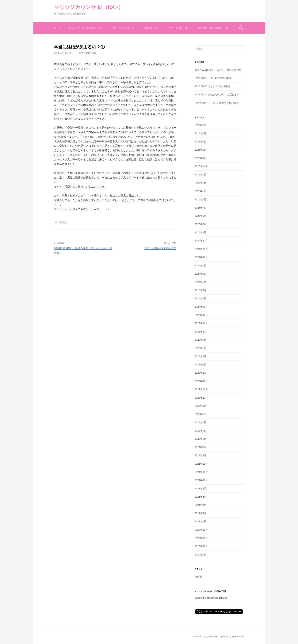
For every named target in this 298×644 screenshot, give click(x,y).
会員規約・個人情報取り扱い (214, 28)
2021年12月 (201, 464)
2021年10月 (201, 480)
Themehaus (238, 637)
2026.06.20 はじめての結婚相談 (213, 78)
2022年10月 (201, 398)
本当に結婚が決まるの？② (160, 248)
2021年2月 (201, 521)
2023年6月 (201, 348)
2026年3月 (201, 150)
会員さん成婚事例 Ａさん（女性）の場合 (218, 70)
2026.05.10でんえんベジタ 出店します (217, 95)
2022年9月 (201, 406)
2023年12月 (201, 315)
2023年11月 (201, 323)
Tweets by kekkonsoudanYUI (211, 598)
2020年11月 (201, 538)
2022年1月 (201, 455)
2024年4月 (201, 298)
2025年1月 (201, 232)
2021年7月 (201, 489)
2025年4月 (201, 208)
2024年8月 (201, 274)
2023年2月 (201, 373)
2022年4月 (201, 431)
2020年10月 (201, 546)
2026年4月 (201, 142)
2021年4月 (201, 505)
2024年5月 (201, 290)
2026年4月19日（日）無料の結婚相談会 (217, 103)
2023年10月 (201, 332)
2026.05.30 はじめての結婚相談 (212, 86)
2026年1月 (201, 158)
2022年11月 (201, 389)
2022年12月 (201, 381)
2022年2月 (201, 447)
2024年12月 (201, 241)
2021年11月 (201, 472)
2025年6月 (201, 191)
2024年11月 (201, 249)
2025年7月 (201, 183)
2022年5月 (201, 422)
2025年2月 (201, 224)
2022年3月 (201, 439)
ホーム (58, 28)
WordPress (212, 637)
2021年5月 (201, 497)
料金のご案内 (152, 28)
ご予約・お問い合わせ (178, 28)
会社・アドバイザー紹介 (124, 28)
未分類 (63, 222)
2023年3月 (201, 365)
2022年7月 (201, 414)
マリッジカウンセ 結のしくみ (86, 28)
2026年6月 (201, 125)
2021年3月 (201, 513)
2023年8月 (201, 340)
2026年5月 (201, 133)
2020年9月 (201, 555)
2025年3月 (201, 216)
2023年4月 (201, 356)
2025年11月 (201, 166)
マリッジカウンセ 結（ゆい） (89, 7)
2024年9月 (201, 266)
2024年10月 (201, 257)
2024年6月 (201, 282)
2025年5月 (201, 199)
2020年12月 (201, 530)
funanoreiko (87, 53)
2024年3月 (201, 307)
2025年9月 (201, 175)
